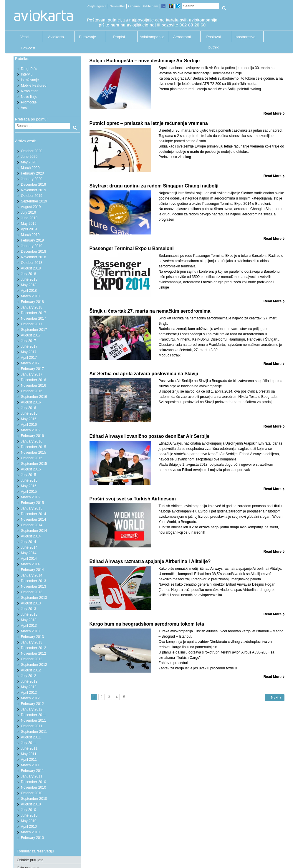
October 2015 (32, 458)
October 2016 (32, 391)
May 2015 (29, 486)
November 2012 (33, 653)
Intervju (27, 74)
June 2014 (29, 547)
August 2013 (31, 603)
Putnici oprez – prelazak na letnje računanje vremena (149, 123)
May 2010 (29, 821)
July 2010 (28, 810)
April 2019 (29, 229)
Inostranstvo (245, 37)
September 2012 (34, 665)
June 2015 (29, 480)
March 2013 (30, 631)
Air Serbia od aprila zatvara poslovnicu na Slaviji (144, 374)
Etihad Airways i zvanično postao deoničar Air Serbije (150, 436)
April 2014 (29, 559)
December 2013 (33, 581)
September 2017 (34, 330)
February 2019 (32, 240)
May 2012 (29, 687)
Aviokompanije (150, 37)
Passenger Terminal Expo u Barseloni (132, 248)
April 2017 (29, 358)
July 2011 (28, 743)
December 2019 (33, 185)
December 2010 (33, 782)
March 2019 (30, 235)
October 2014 (32, 525)
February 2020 (32, 173)
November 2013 (33, 587)
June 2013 (29, 614)
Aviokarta (56, 37)
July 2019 (28, 212)
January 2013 (32, 642)
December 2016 (33, 380)
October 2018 (32, 263)
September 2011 (34, 732)
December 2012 (33, 648)
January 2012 (32, 709)
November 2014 (33, 520)
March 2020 (30, 168)
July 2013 (28, 609)
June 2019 (29, 218)
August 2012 (31, 670)
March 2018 (30, 296)
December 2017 (33, 313)
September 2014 (34, 531)
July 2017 (28, 341)
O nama (134, 6)
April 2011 (29, 760)
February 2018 (32, 302)
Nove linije (29, 97)
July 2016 (28, 408)
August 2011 (31, 737)
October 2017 (32, 324)
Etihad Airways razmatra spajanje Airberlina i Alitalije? (150, 561)
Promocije (29, 102)
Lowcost (28, 48)
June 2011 (29, 748)
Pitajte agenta (96, 6)
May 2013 (29, 620)
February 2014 (32, 570)
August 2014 (31, 536)
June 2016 (29, 413)
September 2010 (34, 799)
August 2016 (31, 402)
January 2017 (32, 374)
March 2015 (30, 497)
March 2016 (30, 430)
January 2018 (32, 307)
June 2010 (29, 815)
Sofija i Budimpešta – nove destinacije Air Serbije (145, 61)
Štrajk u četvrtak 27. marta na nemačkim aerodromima (150, 311)
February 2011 (32, 771)
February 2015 (32, 503)
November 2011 (33, 720)
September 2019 (34, 201)
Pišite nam (150, 6)
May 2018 (29, 285)
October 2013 (32, 592)
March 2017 (30, 363)
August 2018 (31, 268)
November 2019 (33, 190)
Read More (273, 113)
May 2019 (29, 224)
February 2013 (32, 637)
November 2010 (33, 787)
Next (275, 698)
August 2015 (31, 469)
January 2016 (32, 441)
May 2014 (29, 553)
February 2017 (32, 369)
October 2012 (32, 659)
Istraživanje (30, 80)
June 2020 (29, 157)
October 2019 (32, 196)
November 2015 (33, 453)
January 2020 (32, 179)
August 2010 (31, 804)
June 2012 (29, 681)
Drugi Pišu (29, 69)
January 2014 (32, 575)
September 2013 (34, 598)
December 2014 (33, 514)
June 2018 (29, 279)
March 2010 (30, 832)
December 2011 (33, 715)
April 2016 (29, 425)
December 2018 (33, 252)
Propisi (119, 37)
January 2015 (32, 508)
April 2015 (29, 492)
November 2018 (33, 257)
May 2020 (29, 162)
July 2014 (28, 542)
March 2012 (30, 698)
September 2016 (34, 397)
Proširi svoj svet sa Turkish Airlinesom (133, 499)
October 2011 (32, 726)
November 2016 (33, 386)
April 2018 (29, 291)
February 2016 (32, 436)
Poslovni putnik (213, 38)
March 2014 (30, 564)
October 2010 (32, 793)
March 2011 (30, 765)
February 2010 (32, 838)
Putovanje (87, 37)
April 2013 (29, 626)
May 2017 (29, 352)
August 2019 (31, 207)
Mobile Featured (34, 86)
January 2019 (32, 246)
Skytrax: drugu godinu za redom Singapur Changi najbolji (154, 186)
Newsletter (117, 6)
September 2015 (34, 464)
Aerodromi (182, 37)
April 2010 (29, 827)
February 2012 (32, 704)
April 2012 (29, 693)
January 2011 (32, 776)
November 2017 (33, 319)
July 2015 (28, 475)
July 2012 (28, 676)
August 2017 (31, 335)
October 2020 (32, 151)
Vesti (24, 37)
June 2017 (29, 346)
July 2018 (28, 274)
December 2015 (33, 447)
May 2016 (29, 419)
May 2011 (29, 754)
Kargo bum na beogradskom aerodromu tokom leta (147, 624)
